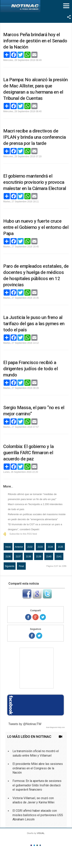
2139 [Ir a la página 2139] (39, 557)
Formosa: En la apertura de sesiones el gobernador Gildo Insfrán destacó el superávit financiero (37, 785)
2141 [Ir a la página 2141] (59, 557)
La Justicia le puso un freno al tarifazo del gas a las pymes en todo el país (34, 324)
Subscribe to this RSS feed (23, 534)
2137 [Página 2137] (18, 557)
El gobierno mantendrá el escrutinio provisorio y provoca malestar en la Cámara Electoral (35, 182)
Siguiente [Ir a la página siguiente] (10, 566)
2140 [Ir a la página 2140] (49, 557)
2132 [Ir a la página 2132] (30, 547)
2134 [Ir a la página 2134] (50, 547)
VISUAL (41, 833)
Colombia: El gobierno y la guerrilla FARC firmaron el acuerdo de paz (28, 453)
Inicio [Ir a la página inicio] (8, 547)
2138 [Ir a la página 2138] (29, 557)
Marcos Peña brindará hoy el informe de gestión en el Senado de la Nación (35, 41)
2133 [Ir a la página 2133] (40, 547)
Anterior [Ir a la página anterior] (19, 547)
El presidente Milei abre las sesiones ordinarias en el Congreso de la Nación (38, 768)
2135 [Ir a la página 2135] (61, 547)
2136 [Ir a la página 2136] (8, 557)
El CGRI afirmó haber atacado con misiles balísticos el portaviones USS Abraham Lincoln (38, 815)
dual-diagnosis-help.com (55, 727)
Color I (31, 845)
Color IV (40, 845)
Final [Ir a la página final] (21, 566)
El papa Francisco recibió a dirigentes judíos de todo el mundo (30, 369)
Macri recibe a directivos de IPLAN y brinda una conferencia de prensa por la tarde (34, 137)
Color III (37, 845)
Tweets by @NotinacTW (25, 724)
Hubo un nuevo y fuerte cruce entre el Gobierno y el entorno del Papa (36, 227)
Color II (34, 845)
